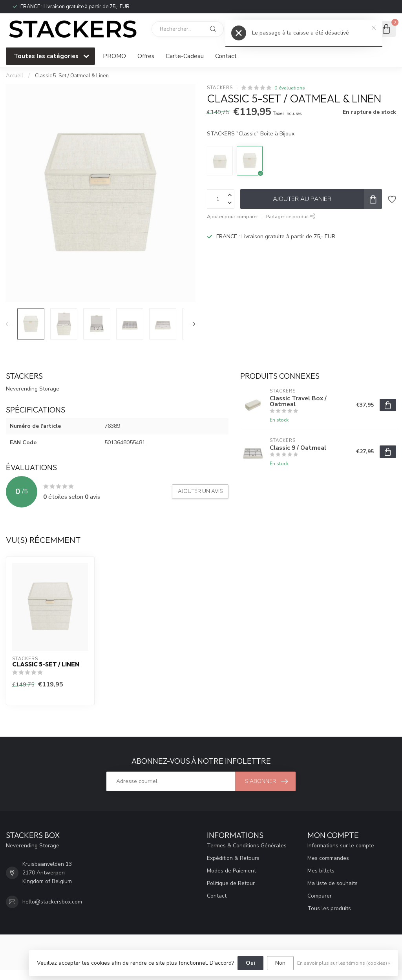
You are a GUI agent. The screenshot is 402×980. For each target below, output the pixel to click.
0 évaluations (290, 88)
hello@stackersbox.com (52, 902)
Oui (250, 963)
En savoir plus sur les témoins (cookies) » (344, 963)
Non (280, 963)
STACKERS (220, 88)
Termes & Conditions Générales (247, 846)
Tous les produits (329, 908)
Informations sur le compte (341, 846)
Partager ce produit (291, 216)
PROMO (114, 56)
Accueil (15, 76)
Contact (226, 56)
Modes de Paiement (231, 871)
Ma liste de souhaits (333, 883)
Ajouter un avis (200, 491)
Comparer (320, 896)
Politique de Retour (231, 883)
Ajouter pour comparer (232, 216)
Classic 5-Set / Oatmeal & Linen (72, 76)
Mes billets (321, 871)
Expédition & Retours (233, 858)
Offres (146, 56)
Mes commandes (328, 858)
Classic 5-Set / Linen (46, 664)
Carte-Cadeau (185, 56)
